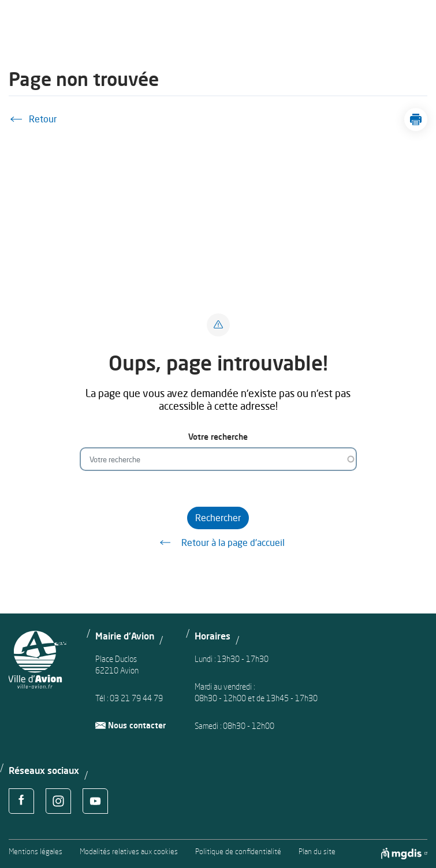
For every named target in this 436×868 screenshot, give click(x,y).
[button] (416, 119)
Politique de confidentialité (238, 852)
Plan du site (317, 852)
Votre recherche (218, 437)
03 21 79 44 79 (136, 698)
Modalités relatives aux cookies (129, 852)
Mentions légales (36, 852)
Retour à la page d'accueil (218, 542)
